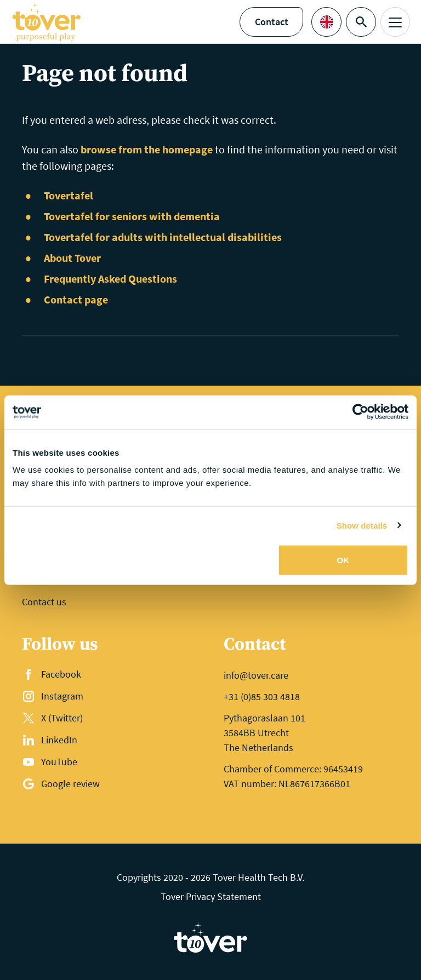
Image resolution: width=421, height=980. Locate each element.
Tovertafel (69, 195)
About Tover (72, 258)
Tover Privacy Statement (211, 896)
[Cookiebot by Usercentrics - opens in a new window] (360, 412)
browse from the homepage (147, 149)
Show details (362, 525)
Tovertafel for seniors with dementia (132, 216)
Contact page (76, 299)
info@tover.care (256, 675)
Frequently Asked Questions (110, 279)
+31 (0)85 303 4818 (262, 697)
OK (343, 560)
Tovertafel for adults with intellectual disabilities (163, 237)
